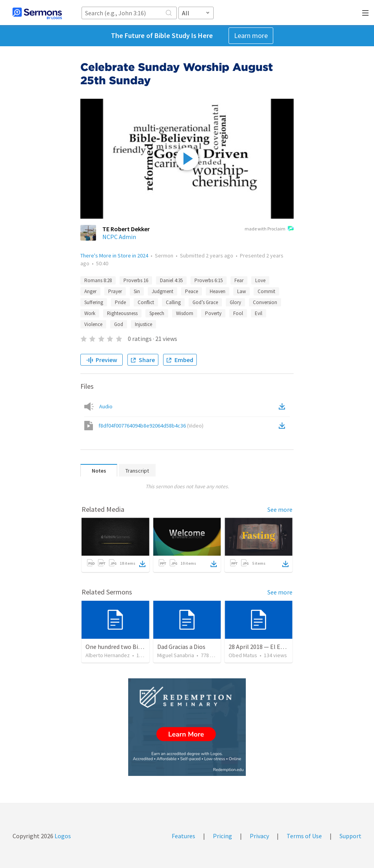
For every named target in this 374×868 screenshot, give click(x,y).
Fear (239, 280)
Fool (238, 313)
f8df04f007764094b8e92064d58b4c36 (151, 426)
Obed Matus (243, 655)
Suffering (94, 302)
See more (280, 509)
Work (90, 313)
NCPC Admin (119, 237)
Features (183, 836)
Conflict (146, 302)
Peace (192, 291)
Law (241, 291)
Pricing (222, 836)
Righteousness (122, 313)
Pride (120, 302)
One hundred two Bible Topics (125, 647)
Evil (259, 313)
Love (260, 280)
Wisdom (185, 313)
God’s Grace (205, 302)
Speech (157, 313)
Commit (266, 291)
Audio (106, 406)
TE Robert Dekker (126, 229)
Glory (235, 302)
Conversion (265, 302)
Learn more (251, 35)
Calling (173, 302)
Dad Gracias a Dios (181, 647)
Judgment (162, 291)
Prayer (115, 291)
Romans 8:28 (98, 280)
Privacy (259, 836)
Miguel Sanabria (176, 655)
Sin (137, 291)
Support (350, 836)
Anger (90, 291)
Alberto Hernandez (108, 655)
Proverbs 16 (136, 280)
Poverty (213, 313)
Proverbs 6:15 (209, 280)
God (119, 324)
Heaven (218, 291)
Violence (93, 324)
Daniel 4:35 (171, 280)
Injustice (143, 324)
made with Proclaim (269, 229)
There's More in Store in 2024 (114, 256)
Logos (62, 836)
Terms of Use (304, 836)
